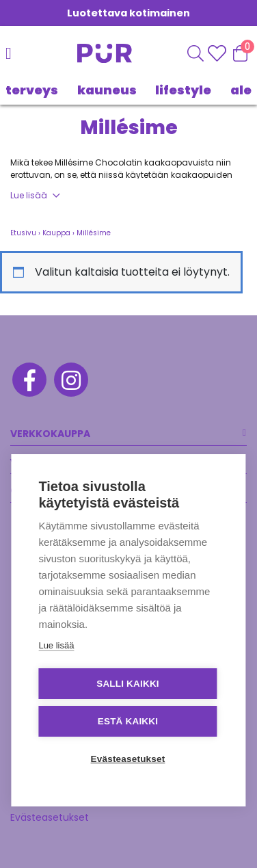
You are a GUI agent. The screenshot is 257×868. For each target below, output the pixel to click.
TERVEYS (32, 90)
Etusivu (23, 233)
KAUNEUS (107, 90)
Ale (241, 90)
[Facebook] (28, 382)
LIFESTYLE (183, 90)
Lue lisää (29, 195)
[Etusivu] (92, 53)
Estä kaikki (128, 721)
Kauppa (56, 233)
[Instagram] (70, 382)
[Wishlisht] (218, 53)
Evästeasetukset (50, 817)
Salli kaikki (128, 684)
